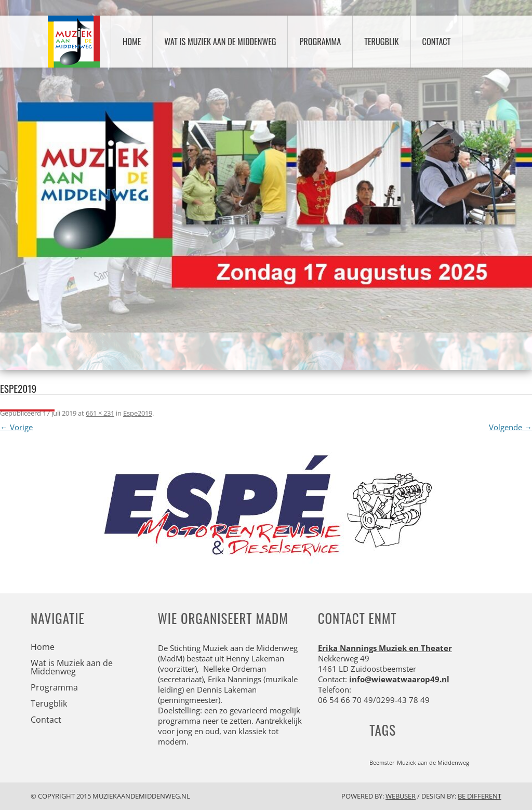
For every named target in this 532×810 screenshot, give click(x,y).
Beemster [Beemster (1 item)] (382, 763)
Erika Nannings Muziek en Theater (385, 648)
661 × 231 (100, 413)
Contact (437, 42)
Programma (320, 42)
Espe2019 (138, 413)
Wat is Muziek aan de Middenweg (220, 42)
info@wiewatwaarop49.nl (399, 679)
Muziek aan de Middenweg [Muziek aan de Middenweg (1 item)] (433, 763)
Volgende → (510, 427)
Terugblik (381, 42)
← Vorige (16, 427)
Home (132, 42)
